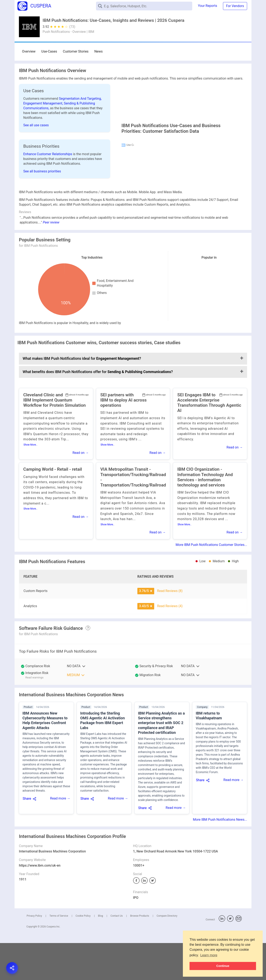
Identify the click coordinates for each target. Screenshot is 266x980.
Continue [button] (223, 966)
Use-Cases (49, 51)
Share (27, 836)
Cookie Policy (83, 953)
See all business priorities (42, 185)
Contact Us (117, 953)
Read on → (81, 490)
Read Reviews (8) (170, 628)
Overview (29, 51)
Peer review (51, 259)
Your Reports (208, 6)
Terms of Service (59, 953)
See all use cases (36, 125)
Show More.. (30, 482)
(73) (72, 27)
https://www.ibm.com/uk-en (40, 902)
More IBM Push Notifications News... (220, 857)
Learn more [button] (209, 955)
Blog (101, 953)
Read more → (60, 835)
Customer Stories (76, 51)
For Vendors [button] (235, 6)
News (99, 51)
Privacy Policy (34, 953)
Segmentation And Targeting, (80, 99)
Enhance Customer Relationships (48, 168)
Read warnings (34, 714)
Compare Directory (167, 953)
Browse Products (140, 953)
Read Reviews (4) (170, 643)
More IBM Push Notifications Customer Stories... (211, 582)
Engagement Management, (44, 103)
